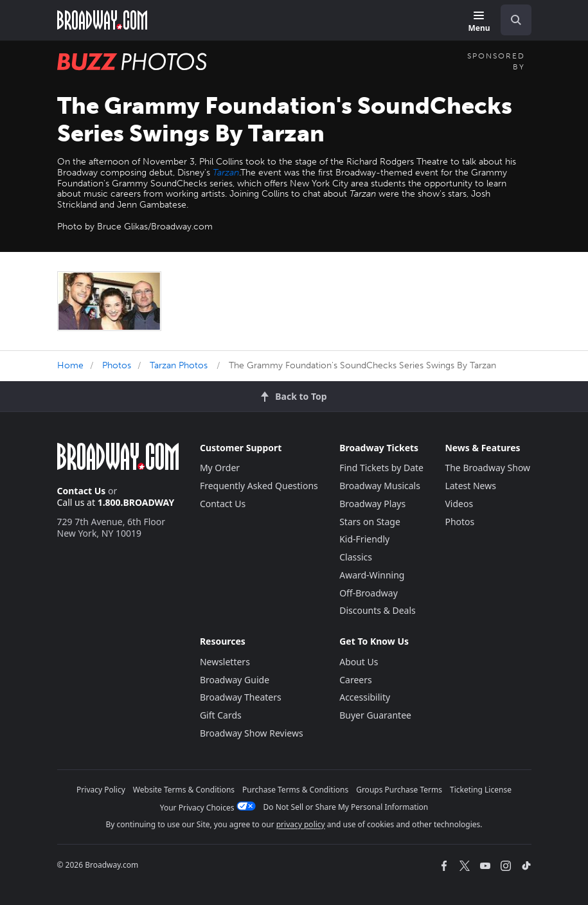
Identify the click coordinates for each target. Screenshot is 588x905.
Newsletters (225, 662)
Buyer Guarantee (375, 715)
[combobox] (511, 20)
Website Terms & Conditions (184, 790)
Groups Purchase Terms (399, 790)
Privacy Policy (101, 790)
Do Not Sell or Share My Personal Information (346, 807)
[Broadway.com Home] (102, 20)
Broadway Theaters (241, 697)
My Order (220, 468)
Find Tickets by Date (381, 468)
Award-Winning (372, 575)
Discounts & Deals (378, 610)
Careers (355, 680)
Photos (117, 365)
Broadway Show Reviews (252, 733)
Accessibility (365, 697)
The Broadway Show (487, 468)
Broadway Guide (235, 680)
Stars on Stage (370, 522)
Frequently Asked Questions (259, 486)
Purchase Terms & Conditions (295, 790)
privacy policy (301, 824)
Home (70, 365)
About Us (359, 662)
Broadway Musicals (380, 486)
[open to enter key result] (516, 20)
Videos (459, 504)
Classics (356, 557)
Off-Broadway (369, 593)
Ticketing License (481, 790)
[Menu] (479, 22)
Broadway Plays (372, 504)
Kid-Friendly (364, 539)
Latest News (470, 486)
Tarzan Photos (179, 365)
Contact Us (82, 491)
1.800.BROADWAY (136, 502)
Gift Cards (221, 715)
